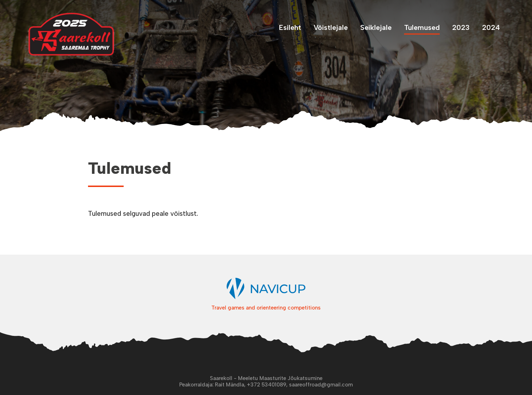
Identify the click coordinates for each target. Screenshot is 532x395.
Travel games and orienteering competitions (266, 305)
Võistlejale (331, 27)
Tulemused (422, 27)
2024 (491, 27)
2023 (461, 27)
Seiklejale (376, 27)
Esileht (290, 27)
